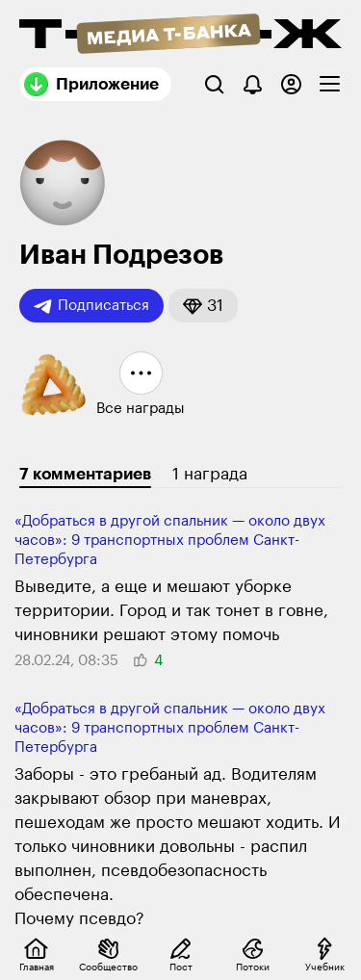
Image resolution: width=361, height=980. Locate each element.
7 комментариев (85, 474)
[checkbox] (330, 84)
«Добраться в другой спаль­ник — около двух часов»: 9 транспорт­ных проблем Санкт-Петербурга (170, 541)
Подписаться (91, 306)
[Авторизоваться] (291, 84)
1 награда (210, 474)
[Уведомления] (253, 84)
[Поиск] (214, 84)
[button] (203, 306)
